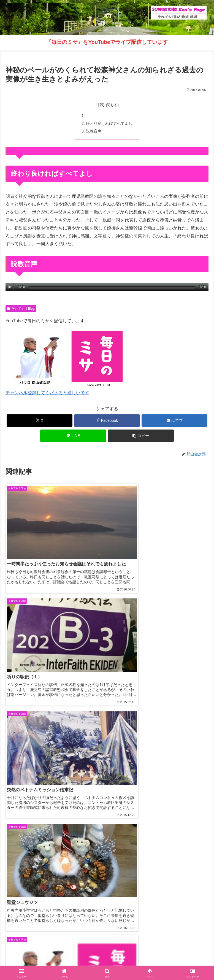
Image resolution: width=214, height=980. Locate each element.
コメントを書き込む (107, 878)
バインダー (159, 962)
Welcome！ (37, 954)
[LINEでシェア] (73, 436)
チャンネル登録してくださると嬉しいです (47, 394)
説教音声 (94, 131)
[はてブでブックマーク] (175, 421)
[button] (141, 436)
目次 (100, 105)
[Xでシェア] (40, 421)
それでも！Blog (21, 309)
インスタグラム (177, 954)
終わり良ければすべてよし (109, 124)
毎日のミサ (55, 962)
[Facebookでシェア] (107, 421)
